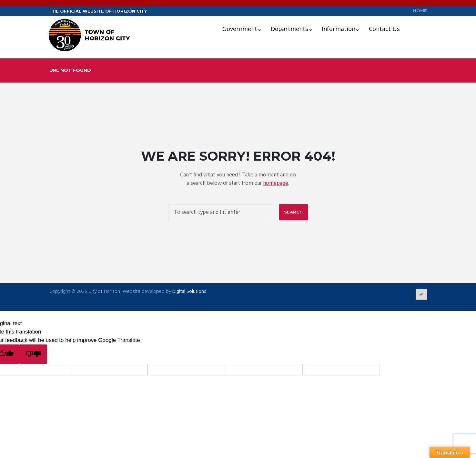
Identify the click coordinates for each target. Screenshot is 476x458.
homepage (276, 184)
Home (420, 11)
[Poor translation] (33, 354)
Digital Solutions (189, 292)
